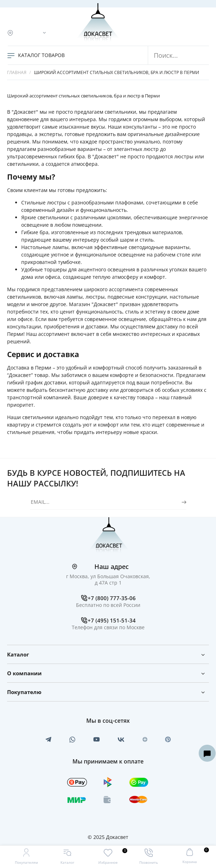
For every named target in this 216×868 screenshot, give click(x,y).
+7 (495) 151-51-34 (112, 620)
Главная (17, 72)
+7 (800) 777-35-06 (112, 598)
